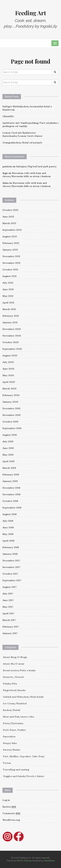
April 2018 (8, 541)
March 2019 (9, 468)
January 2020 (10, 402)
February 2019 (11, 475)
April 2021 (8, 303)
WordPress (49, 861)
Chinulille (8, 116)
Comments (11, 813)
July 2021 (8, 283)
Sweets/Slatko (12, 750)
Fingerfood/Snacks (14, 690)
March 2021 (9, 309)
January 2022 (10, 250)
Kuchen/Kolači (12, 710)
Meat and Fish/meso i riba (18, 717)
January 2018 (10, 554)
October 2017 (10, 574)
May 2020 (8, 375)
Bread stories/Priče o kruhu (19, 670)
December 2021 (11, 256)
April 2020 (9, 382)
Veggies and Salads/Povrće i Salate (24, 776)
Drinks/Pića (10, 684)
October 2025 (10, 210)
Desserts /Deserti (13, 677)
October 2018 (10, 501)
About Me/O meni (14, 664)
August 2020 (10, 356)
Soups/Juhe (10, 743)
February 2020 (11, 395)
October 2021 (10, 270)
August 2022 (10, 236)
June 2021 (8, 289)
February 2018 (11, 547)
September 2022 (12, 230)
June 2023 (8, 217)
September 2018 (12, 508)
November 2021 (11, 263)
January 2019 (10, 481)
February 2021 (11, 316)
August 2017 (10, 587)
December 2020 (12, 329)
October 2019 (10, 422)
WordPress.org (11, 820)
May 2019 (8, 455)
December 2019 (11, 408)
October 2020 (11, 342)
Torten (7, 763)
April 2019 (8, 461)
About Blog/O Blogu (15, 657)
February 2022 (11, 243)
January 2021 (10, 322)
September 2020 (12, 349)
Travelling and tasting (16, 770)
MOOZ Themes (24, 861)
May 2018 (8, 534)
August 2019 (10, 435)
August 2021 (10, 276)
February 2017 (11, 627)
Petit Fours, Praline (14, 730)
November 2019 (11, 415)
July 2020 (8, 362)
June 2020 (8, 369)
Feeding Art (31, 13)
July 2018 (8, 521)
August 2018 (10, 514)
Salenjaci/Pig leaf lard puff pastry (36, 166)
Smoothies (9, 737)
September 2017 (12, 580)
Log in (6, 800)
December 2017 (11, 561)
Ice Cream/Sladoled (15, 703)
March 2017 (9, 620)
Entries (9, 807)
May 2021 (8, 296)
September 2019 (12, 428)
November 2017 (11, 567)
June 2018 (8, 527)
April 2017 (8, 613)
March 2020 (9, 389)
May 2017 (8, 607)
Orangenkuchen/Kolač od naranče (22, 143)
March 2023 (9, 223)
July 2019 (8, 442)
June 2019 (8, 448)
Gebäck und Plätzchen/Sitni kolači (23, 697)
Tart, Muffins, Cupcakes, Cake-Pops (24, 756)
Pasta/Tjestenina (13, 723)
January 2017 (10, 633)
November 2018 (11, 494)
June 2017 (8, 600)
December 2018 (11, 488)
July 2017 (8, 594)
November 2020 (12, 336)
